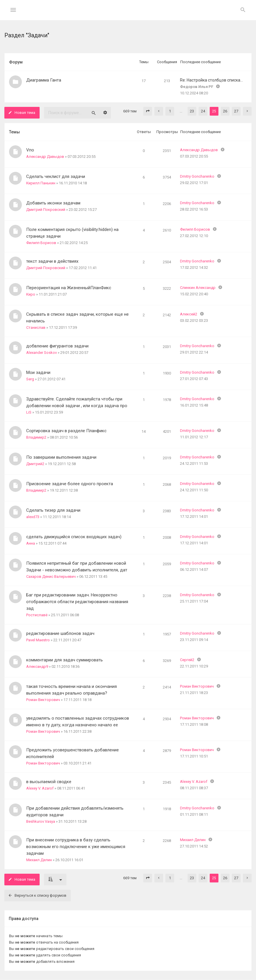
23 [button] (192, 111)
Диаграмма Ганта (44, 80)
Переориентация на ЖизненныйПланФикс (69, 288)
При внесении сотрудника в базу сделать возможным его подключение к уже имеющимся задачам (76, 847)
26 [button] (225, 111)
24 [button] (203, 111)
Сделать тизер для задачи (53, 510)
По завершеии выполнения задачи (61, 457)
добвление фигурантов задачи (57, 346)
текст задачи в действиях (52, 261)
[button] (148, 111)
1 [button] (170, 111)
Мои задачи (38, 372)
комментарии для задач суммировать (65, 660)
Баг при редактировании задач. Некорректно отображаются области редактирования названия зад (77, 602)
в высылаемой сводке (49, 782)
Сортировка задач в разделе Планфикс (66, 431)
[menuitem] (243, 10)
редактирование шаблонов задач (60, 633)
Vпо (30, 150)
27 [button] (236, 111)
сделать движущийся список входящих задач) (74, 537)
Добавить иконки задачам (53, 203)
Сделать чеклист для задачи (56, 176)
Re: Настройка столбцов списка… (211, 80)
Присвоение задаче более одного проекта (70, 484)
